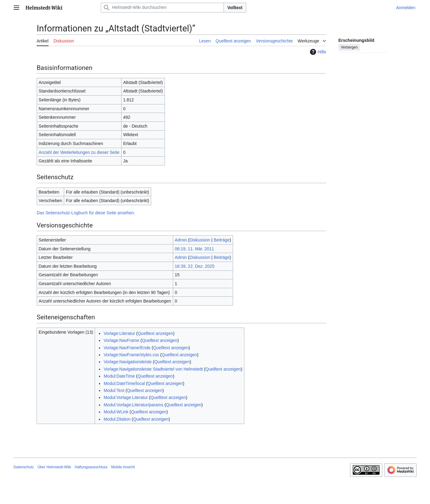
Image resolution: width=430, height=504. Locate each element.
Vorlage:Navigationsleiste (128, 362)
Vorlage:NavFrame (121, 340)
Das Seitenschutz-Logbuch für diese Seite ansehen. (86, 213)
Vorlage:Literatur (119, 333)
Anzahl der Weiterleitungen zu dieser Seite (79, 152)
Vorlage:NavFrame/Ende (127, 348)
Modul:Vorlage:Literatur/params (133, 405)
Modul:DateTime (119, 376)
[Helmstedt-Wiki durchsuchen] (162, 8)
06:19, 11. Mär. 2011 (194, 249)
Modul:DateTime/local (124, 383)
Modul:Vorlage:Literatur (126, 397)
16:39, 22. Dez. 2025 (195, 266)
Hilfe (317, 52)
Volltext (235, 8)
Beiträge (222, 240)
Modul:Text (114, 390)
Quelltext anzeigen (155, 333)
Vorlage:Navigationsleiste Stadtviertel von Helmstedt (153, 369)
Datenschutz (24, 467)
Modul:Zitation (117, 419)
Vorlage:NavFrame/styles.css (131, 355)
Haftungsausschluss (91, 467)
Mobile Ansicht (123, 467)
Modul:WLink (116, 412)
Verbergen (349, 47)
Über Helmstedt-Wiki (54, 467)
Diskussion (200, 240)
